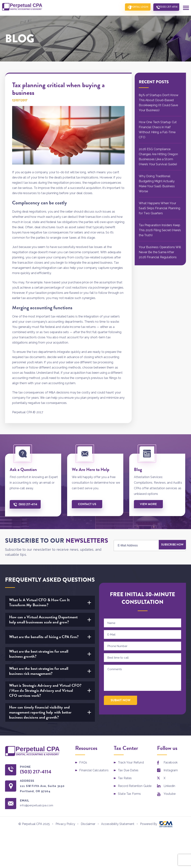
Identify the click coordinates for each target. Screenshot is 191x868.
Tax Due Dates (128, 770)
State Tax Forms (129, 793)
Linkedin (169, 785)
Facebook (171, 762)
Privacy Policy (65, 824)
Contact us (88, 503)
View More (149, 503)
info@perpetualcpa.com (39, 806)
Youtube (170, 793)
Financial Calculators (94, 770)
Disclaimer (88, 824)
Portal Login (134, 7)
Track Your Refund (131, 762)
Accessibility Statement (118, 824)
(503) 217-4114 (167, 8)
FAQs (83, 762)
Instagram (171, 770)
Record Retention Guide (135, 785)
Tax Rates (125, 778)
